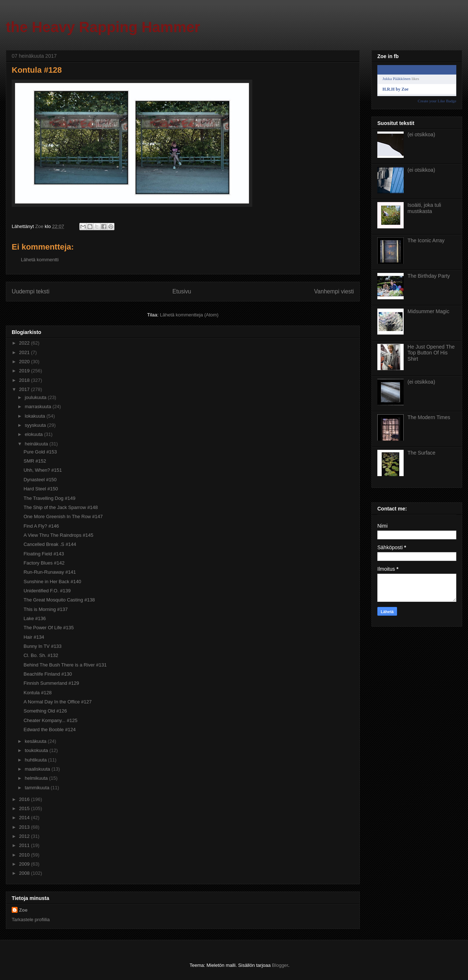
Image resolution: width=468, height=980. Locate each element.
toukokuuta (37, 750)
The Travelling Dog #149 (49, 498)
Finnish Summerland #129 (51, 683)
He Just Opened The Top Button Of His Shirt (431, 353)
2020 (25, 362)
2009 (25, 864)
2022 (25, 343)
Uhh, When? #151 (43, 470)
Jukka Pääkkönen (397, 79)
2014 (25, 818)
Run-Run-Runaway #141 (50, 572)
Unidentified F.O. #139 (47, 591)
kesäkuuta (36, 741)
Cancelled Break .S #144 (50, 544)
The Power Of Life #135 (48, 628)
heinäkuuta (37, 444)
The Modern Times (429, 417)
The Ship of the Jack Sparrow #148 (61, 507)
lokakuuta (36, 416)
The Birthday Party (429, 276)
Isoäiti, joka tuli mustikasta (424, 208)
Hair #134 (34, 637)
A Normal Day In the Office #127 (57, 702)
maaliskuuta (38, 769)
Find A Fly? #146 (41, 526)
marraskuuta (39, 407)
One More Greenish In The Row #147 (63, 516)
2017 (25, 389)
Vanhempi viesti (334, 291)
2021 (25, 352)
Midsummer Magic (429, 311)
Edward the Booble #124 (49, 730)
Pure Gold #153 (40, 452)
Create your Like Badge (437, 101)
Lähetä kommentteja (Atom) (189, 315)
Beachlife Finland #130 (48, 674)
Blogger (280, 965)
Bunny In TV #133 (42, 646)
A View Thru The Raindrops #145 (58, 535)
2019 (25, 371)
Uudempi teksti (31, 291)
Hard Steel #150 (41, 489)
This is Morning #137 (46, 609)
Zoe (23, 910)
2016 (25, 799)
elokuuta (35, 434)
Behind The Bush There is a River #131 (65, 665)
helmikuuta (37, 778)
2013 (25, 827)
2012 (25, 836)
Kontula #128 (37, 693)
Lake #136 (35, 618)
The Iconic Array (426, 240)
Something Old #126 (45, 711)
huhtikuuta (37, 760)
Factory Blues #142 (44, 563)
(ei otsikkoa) (421, 134)
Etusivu (182, 291)
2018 (25, 380)
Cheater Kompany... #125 (50, 720)
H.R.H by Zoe (395, 89)
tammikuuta (38, 788)
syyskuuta (36, 425)
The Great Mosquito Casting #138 (59, 600)
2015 (25, 808)
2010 (25, 855)
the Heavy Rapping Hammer (103, 27)
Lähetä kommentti (40, 260)
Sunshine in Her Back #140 (52, 582)
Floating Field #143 (44, 554)
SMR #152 (35, 461)
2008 (25, 873)
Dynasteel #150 (40, 480)
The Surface (422, 453)
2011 (25, 845)
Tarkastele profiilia (31, 920)
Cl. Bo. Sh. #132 (41, 655)
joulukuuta (36, 397)
